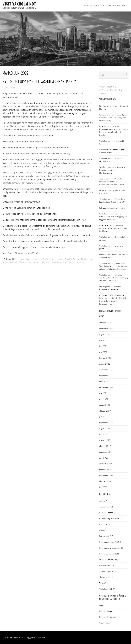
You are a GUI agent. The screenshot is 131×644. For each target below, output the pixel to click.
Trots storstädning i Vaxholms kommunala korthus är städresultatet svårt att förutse (111, 182)
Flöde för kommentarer (109, 617)
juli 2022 (103, 340)
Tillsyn (102, 583)
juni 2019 (103, 434)
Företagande (87, 259)
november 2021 (106, 376)
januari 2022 (105, 364)
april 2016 (104, 458)
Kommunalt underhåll (12, 262)
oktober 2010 (105, 481)
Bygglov (68, 259)
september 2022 (106, 329)
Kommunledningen (54, 262)
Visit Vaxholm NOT (19, 4)
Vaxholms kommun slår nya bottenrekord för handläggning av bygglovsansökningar (113, 217)
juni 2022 (103, 346)
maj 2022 (103, 352)
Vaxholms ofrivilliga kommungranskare (105, 6)
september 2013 (106, 464)
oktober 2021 (105, 381)
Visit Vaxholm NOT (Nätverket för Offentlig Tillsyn (111, 90)
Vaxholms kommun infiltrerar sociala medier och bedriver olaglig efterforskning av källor (113, 278)
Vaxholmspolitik (106, 589)
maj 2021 (103, 393)
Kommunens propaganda (34, 262)
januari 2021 (105, 405)
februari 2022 (105, 358)
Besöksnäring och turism (53, 259)
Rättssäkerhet (70, 262)
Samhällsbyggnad (106, 571)
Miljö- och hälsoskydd (108, 560)
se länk (69, 93)
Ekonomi (77, 259)
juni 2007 (103, 487)
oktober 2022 (105, 323)
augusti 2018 (105, 440)
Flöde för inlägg (106, 611)
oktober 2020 (105, 411)
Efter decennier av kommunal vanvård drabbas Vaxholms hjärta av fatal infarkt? (114, 228)
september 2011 (106, 475)
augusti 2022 (105, 334)
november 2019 (106, 423)
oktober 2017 (105, 446)
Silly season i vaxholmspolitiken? (112, 208)
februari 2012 (105, 470)
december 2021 (106, 370)
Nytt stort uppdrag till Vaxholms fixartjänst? (39, 81)
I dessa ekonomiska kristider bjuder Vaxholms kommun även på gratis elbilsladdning (113, 118)
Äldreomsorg (20, 259)
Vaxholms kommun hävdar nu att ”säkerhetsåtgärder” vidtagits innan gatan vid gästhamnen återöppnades (114, 266)
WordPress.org (105, 623)
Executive (41, 637)
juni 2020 (103, 417)
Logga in (103, 605)
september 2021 (106, 387)
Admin (102, 501)
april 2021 (104, 399)
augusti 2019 (105, 428)
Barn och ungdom (34, 259)
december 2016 (106, 452)
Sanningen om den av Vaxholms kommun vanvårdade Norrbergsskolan (112, 170)
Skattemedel (82, 262)
